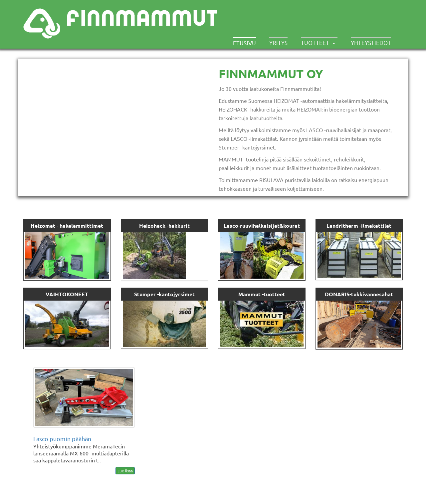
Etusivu (244, 43)
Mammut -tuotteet (262, 294)
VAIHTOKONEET (67, 294)
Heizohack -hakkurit (164, 226)
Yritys (278, 42)
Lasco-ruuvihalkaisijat (252, 226)
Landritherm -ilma (349, 226)
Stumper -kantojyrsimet (164, 294)
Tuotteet (315, 42)
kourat (292, 226)
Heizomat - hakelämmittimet (67, 226)
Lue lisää (125, 471)
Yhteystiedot (371, 42)
